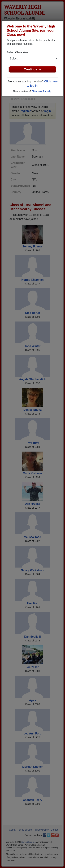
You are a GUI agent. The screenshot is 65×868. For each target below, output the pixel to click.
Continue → (32, 69)
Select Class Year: (18, 52)
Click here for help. (42, 91)
